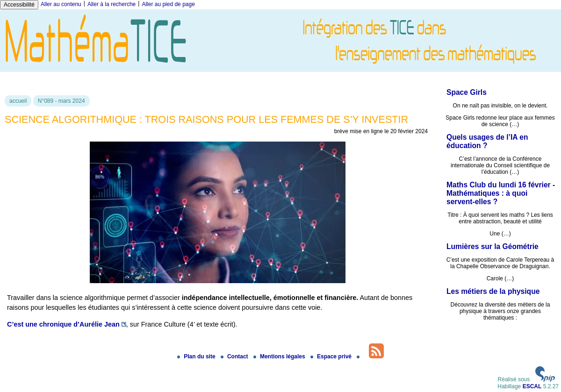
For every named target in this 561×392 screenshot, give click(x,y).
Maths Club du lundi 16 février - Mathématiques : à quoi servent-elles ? (501, 193)
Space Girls (467, 92)
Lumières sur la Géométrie (493, 246)
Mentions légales (280, 356)
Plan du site (197, 356)
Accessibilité (19, 5)
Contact (235, 356)
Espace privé (332, 356)
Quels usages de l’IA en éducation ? (487, 141)
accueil (18, 101)
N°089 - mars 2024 (61, 101)
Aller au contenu (61, 4)
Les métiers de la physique (493, 291)
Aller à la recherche (111, 4)
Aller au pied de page (168, 4)
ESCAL (532, 386)
